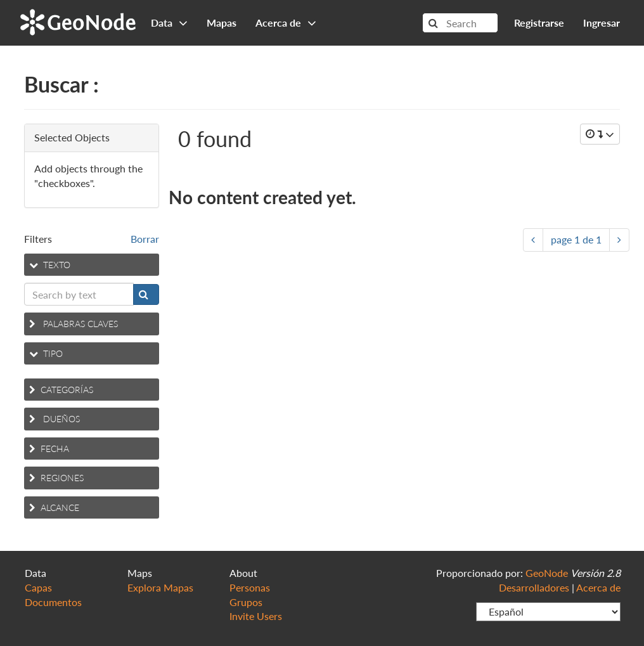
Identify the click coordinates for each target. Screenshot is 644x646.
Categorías (61, 390)
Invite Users (256, 616)
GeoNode (78, 21)
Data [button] (169, 23)
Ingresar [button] (602, 23)
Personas (250, 587)
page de (576, 239)
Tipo (46, 353)
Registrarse (539, 23)
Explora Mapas (160, 587)
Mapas (222, 23)
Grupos (246, 602)
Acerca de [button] (286, 23)
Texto (50, 265)
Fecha (49, 449)
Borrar (145, 239)
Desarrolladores (534, 587)
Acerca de (598, 587)
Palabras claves (74, 324)
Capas (38, 587)
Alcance (54, 507)
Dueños (55, 419)
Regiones (56, 478)
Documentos (53, 602)
